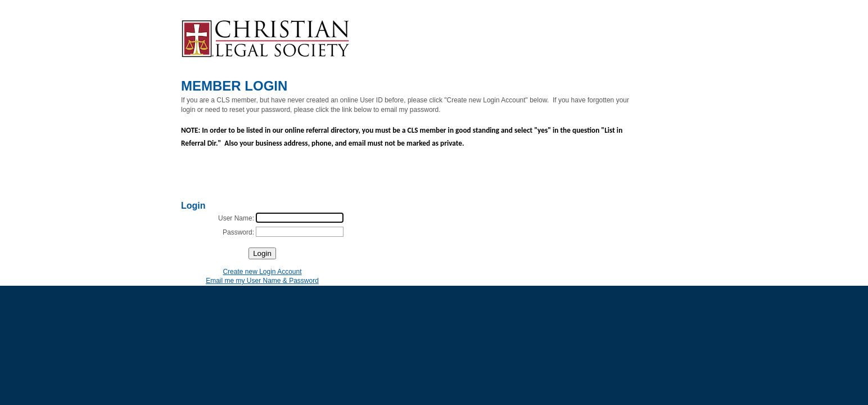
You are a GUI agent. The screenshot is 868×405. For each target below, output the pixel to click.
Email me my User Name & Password (262, 281)
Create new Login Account (262, 272)
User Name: (236, 218)
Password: (238, 232)
